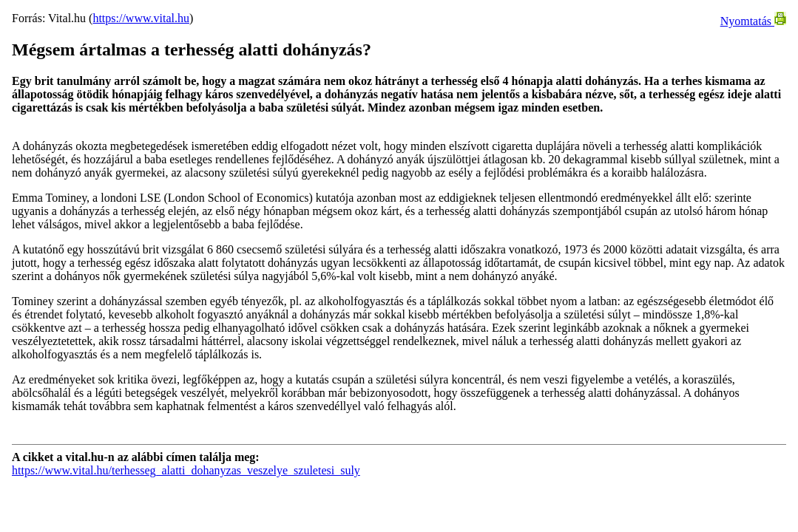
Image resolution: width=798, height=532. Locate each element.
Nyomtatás (753, 21)
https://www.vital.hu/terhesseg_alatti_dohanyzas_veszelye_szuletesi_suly (186, 470)
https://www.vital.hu (141, 18)
